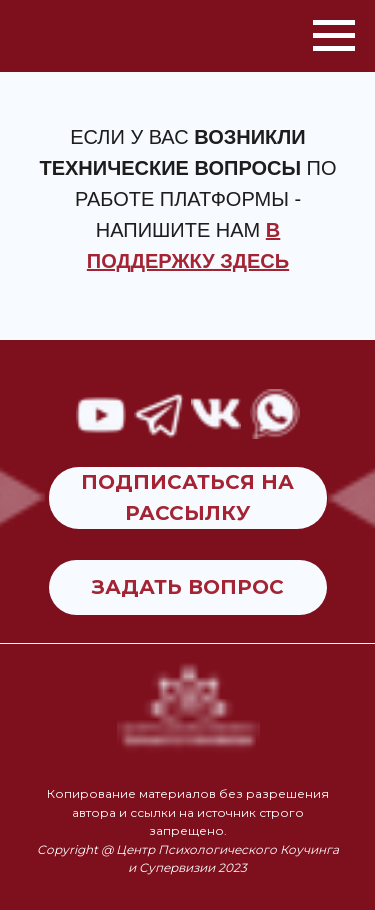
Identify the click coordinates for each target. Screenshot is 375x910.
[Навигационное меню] (334, 36)
